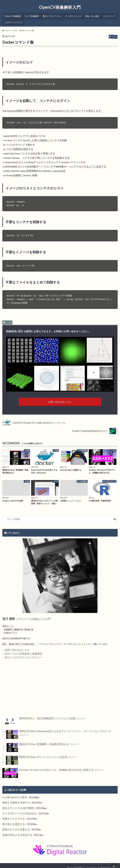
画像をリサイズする (12, 815)
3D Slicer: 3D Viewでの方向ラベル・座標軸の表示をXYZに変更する (49, 771)
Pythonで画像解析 (13, 15)
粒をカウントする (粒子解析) (16, 805)
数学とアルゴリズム (52, 15)
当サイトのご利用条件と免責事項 (21, 652)
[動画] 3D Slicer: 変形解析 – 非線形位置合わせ (38, 745)
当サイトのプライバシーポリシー (21, 656)
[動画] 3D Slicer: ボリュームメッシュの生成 (37, 758)
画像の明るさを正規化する (15, 830)
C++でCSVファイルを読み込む (18, 810)
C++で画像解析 (32, 15)
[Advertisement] (60, 686)
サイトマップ (10, 20)
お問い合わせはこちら (15, 649)
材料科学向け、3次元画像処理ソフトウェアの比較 (40, 720)
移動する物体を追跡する (14, 800)
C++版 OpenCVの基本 (14, 795)
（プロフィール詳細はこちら (24, 618)
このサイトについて (30, 20)
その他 (8, 320)
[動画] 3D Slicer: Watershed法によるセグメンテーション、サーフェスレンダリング (57, 733)
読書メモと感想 (93, 15)
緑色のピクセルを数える (14, 825)
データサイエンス (73, 15)
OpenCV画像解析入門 (60, 7)
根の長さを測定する (12, 820)
